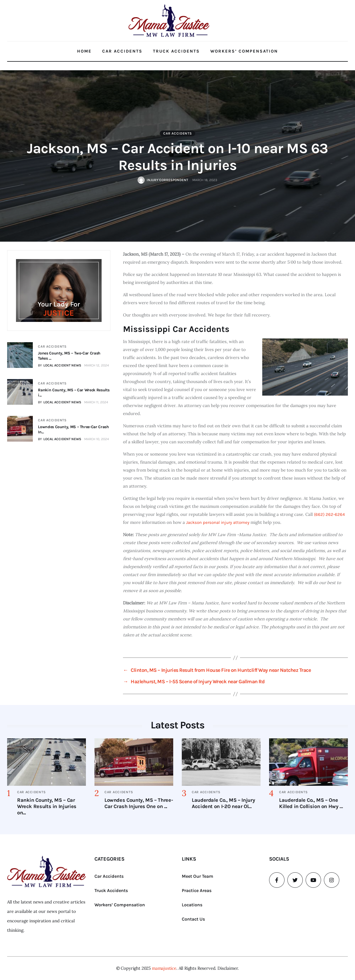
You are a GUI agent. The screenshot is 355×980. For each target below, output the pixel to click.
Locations (192, 905)
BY (60, 365)
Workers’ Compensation (244, 51)
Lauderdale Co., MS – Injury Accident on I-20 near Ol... (223, 803)
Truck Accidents (176, 51)
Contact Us (193, 919)
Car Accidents (122, 51)
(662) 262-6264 (329, 514)
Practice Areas (197, 890)
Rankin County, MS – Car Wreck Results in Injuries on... (47, 806)
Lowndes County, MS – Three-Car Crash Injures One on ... (139, 803)
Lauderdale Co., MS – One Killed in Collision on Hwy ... (311, 803)
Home (84, 51)
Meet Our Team (197, 876)
